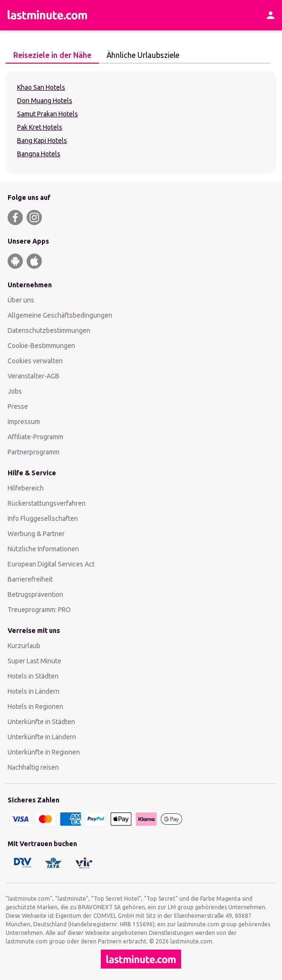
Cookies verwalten (35, 361)
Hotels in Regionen (35, 707)
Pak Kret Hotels (40, 127)
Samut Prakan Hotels (48, 114)
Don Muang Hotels (45, 101)
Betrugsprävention (35, 594)
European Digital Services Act (51, 564)
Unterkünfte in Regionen (44, 752)
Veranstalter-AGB (34, 376)
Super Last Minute (34, 661)
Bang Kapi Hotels (42, 141)
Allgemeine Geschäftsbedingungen (60, 315)
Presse (18, 406)
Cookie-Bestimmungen (41, 346)
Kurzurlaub (24, 646)
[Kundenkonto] (271, 15)
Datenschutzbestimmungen (49, 330)
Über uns (21, 300)
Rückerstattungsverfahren (47, 503)
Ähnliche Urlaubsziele (140, 55)
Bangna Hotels (39, 154)
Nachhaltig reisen (33, 767)
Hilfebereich (26, 488)
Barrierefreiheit (30, 579)
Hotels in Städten (33, 676)
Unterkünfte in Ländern (42, 737)
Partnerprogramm (34, 452)
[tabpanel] (141, 122)
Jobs (15, 391)
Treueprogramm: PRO (39, 610)
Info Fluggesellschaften (43, 518)
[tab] (52, 56)
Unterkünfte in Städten (41, 722)
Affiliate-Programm (35, 437)
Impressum (24, 422)
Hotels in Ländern (34, 691)
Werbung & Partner (36, 534)
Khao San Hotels (41, 87)
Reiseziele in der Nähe (50, 55)
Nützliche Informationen (43, 549)
